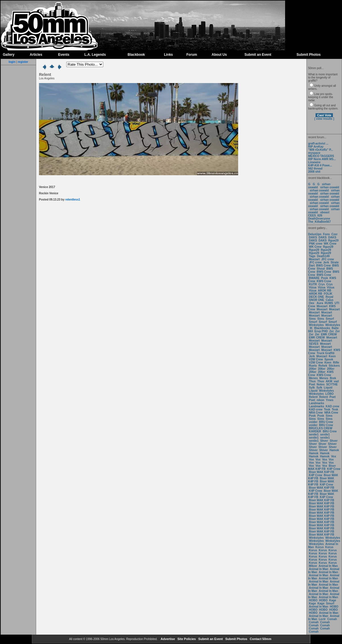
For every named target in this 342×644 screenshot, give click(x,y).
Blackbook (136, 55)
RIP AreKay (316, 147)
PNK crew (316, 244)
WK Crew (330, 244)
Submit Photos (309, 55)
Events (64, 55)
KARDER (315, 431)
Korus (320, 547)
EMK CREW (329, 334)
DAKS (313, 237)
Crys (322, 284)
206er (313, 369)
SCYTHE (332, 384)
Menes (313, 378)
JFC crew (327, 259)
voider (314, 422)
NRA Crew (316, 413)
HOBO (313, 600)
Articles (36, 55)
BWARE (314, 278)
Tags (312, 256)
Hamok (334, 450)
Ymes (330, 400)
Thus (312, 381)
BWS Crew (323, 266)
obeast (325, 212)
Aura (319, 303)
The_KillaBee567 (320, 222)
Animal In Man (328, 566)
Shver (324, 441)
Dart (312, 266)
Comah (332, 619)
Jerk (326, 262)
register (23, 62)
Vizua (313, 287)
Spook (329, 359)
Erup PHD (321, 331)
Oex (312, 303)
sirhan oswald (330, 187)
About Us (219, 55)
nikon (321, 400)
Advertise (167, 639)
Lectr (322, 619)
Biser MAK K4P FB (322, 467)
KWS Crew (324, 281)
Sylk (312, 388)
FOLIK (328, 294)
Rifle (336, 363)
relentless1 (73, 200)
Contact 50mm (260, 639)
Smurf (330, 319)
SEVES (314, 344)
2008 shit (314, 172)
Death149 (323, 256)
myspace (314, 153)
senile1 (314, 435)
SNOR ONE (317, 300)
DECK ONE (317, 297)
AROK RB (325, 291)
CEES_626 (315, 215)
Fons (326, 234)
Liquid (328, 388)
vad (336, 381)
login (12, 62)
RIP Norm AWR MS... (322, 159)
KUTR (313, 284)
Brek (333, 378)
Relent (313, 397)
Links (168, 55)
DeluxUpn (315, 234)
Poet (312, 384)
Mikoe (313, 566)
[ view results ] (324, 119)
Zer (331, 331)
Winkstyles (316, 325)
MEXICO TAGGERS (321, 156)
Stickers (334, 366)
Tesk (327, 409)
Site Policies (186, 639)
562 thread (315, 169)
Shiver (332, 444)
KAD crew (332, 406)
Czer (335, 234)
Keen (332, 356)
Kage (333, 600)
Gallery (9, 55)
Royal (329, 297)
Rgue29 (333, 241)
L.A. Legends (95, 55)
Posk (325, 278)
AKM (329, 381)
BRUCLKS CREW (321, 428)
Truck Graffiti (325, 353)
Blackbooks (322, 328)
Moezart (314, 259)
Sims (312, 319)
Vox (334, 456)
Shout (321, 269)
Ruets (313, 366)
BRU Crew (326, 422)
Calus (330, 300)
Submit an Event (258, 55)
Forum (192, 55)
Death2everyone (319, 219)
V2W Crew (316, 359)
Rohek (323, 366)
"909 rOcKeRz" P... (321, 150)
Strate (335, 262)
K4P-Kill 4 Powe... (320, 165)
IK (311, 328)
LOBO (330, 394)
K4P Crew (334, 469)
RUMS (329, 303)
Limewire (314, 162)
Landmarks (317, 403)
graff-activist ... (318, 144)
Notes (321, 384)
